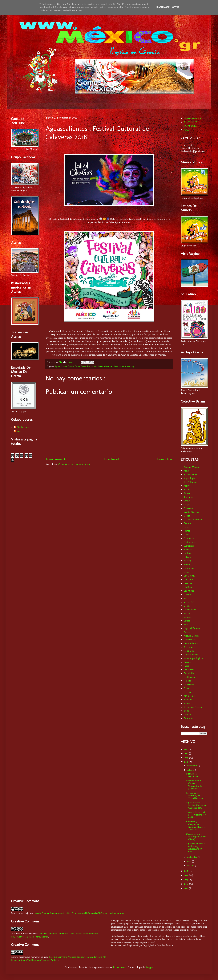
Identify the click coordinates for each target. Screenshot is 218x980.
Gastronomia (190, 542)
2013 (187, 888)
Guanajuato (189, 546)
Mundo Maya (190, 610)
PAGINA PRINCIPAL (193, 118)
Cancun (187, 501)
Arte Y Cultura (190, 482)
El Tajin (187, 516)
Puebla (187, 632)
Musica (187, 613)
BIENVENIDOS (190, 122)
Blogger (149, 967)
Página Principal (112, 459)
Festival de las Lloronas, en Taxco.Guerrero (194, 796)
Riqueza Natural (191, 643)
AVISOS (187, 130)
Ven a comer (189, 696)
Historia (187, 561)
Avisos (187, 490)
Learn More (163, 7)
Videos (100, 366)
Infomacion (189, 568)
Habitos (187, 553)
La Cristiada (189, 579)
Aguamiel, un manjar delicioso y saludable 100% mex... (196, 848)
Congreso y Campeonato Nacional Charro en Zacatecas (196, 826)
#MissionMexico (191, 467)
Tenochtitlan (189, 673)
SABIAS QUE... (190, 126)
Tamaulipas (189, 670)
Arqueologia (189, 478)
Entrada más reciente (56, 459)
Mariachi (187, 595)
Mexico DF (189, 602)
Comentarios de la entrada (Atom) (74, 464)
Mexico (187, 598)
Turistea (187, 692)
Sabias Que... (189, 651)
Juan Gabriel (189, 576)
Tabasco (187, 662)
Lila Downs (189, 587)
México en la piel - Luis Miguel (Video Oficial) (196, 837)
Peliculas (188, 625)
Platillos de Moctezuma (193, 775)
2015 (187, 879)
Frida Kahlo (189, 538)
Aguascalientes (61, 366)
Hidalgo (187, 557)
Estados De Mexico (193, 519)
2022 (187, 749)
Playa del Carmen (192, 628)
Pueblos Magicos (191, 636)
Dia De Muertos (191, 512)
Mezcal (187, 606)
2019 (187, 758)
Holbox (187, 565)
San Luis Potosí (191, 655)
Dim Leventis (23, 427)
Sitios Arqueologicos (193, 658)
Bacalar (187, 493)
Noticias (187, 617)
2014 (187, 884)
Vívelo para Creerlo (112, 366)
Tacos (186, 666)
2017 (186, 871)
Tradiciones (92, 366)
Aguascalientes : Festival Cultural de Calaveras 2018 (196, 805)
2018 (187, 762)
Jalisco (186, 572)
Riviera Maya (190, 647)
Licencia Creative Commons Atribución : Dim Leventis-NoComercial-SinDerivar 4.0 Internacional (79, 913)
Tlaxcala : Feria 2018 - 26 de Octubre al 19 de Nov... (196, 815)
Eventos (71, 366)
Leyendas (188, 583)
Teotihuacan (189, 677)
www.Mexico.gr (128, 366)
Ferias (77, 366)
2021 (187, 753)
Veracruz (188, 700)
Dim (19, 431)
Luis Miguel (189, 591)
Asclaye (187, 486)
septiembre (192, 857)
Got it (176, 7)
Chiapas (187, 505)
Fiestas (83, 366)
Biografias (188, 497)
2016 (187, 875)
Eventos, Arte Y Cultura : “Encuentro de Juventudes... (194, 785)
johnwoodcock (120, 967)
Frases (186, 535)
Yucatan (187, 715)
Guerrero (188, 550)
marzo (190, 866)
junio (189, 861)
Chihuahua (188, 508)
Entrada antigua (165, 459)
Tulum (186, 688)
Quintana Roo (190, 640)
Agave (186, 471)
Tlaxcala (187, 681)
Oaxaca (187, 621)
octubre (191, 770)
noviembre (192, 766)
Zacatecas (188, 718)
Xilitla (186, 711)
